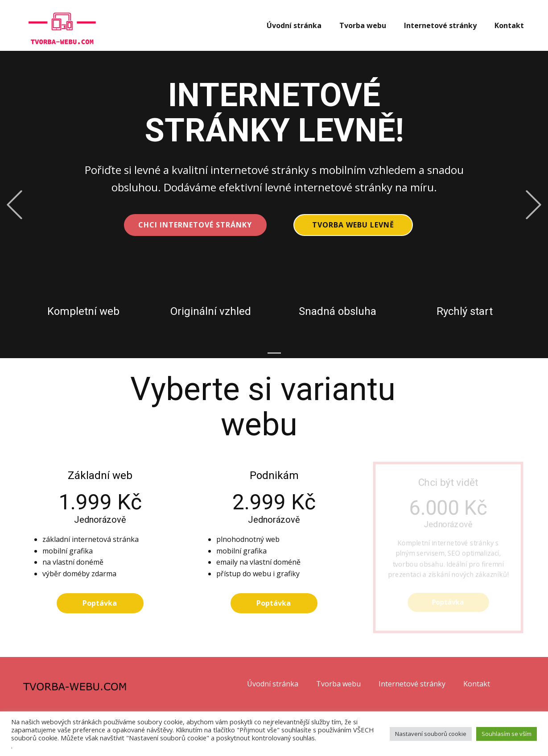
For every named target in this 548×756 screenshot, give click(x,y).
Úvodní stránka (294, 25)
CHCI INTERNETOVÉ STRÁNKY (195, 225)
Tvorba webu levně (353, 225)
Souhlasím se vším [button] (507, 734)
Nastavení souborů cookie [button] (431, 734)
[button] (14, 204)
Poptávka (100, 603)
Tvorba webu (363, 25)
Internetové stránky (440, 25)
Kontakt (509, 25)
